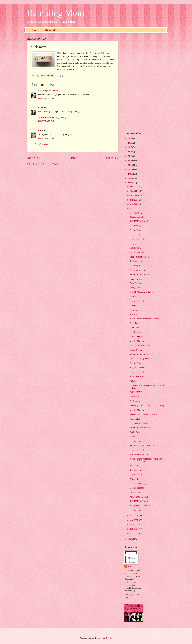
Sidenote (133, 297)
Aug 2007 (135, 204)
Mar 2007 (134, 525)
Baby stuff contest (137, 368)
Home (34, 30)
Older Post (112, 158)
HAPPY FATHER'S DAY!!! (141, 345)
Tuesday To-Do (136, 248)
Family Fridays (136, 279)
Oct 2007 (134, 195)
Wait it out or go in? (138, 270)
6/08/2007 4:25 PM (46, 121)
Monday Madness (137, 252)
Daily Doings (135, 283)
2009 (130, 174)
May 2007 (135, 516)
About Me (50, 30)
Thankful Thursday (138, 239)
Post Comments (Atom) (48, 164)
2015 (130, 147)
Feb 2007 (134, 529)
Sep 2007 (134, 200)
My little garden (136, 266)
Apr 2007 (134, 520)
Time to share (135, 235)
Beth (40, 108)
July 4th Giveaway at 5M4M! (142, 292)
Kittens (133, 381)
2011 (130, 165)
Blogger (109, 638)
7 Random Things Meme (140, 359)
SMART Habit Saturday (140, 221)
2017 (130, 138)
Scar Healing (135, 419)
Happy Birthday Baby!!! (140, 506)
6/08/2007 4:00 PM (46, 98)
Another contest (136, 217)
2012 (130, 161)
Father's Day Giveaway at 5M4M (143, 414)
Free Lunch (134, 466)
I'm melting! (135, 492)
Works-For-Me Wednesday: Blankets (145, 319)
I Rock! (133, 306)
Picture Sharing (136, 479)
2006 (130, 539)
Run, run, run (135, 470)
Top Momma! (135, 401)
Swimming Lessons (138, 337)
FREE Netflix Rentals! (139, 454)
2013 (130, 156)
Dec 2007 (134, 187)
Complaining (135, 226)
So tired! (133, 314)
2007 (130, 183)
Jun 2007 (134, 213)
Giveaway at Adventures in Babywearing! (147, 406)
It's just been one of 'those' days (143, 446)
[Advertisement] (145, 82)
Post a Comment (41, 144)
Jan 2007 (134, 533)
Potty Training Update (139, 497)
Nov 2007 (135, 191)
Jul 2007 (134, 209)
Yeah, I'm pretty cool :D (140, 257)
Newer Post (34, 158)
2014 (130, 152)
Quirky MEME (136, 392)
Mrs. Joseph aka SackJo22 (49, 91)
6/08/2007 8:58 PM (46, 138)
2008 (130, 178)
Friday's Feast (135, 230)
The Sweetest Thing (138, 484)
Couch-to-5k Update (138, 423)
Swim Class (135, 328)
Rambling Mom (56, 13)
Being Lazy (134, 323)
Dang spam (134, 244)
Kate (40, 131)
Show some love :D (138, 377)
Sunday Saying (136, 261)
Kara (130, 567)
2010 (130, 169)
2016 (130, 143)
